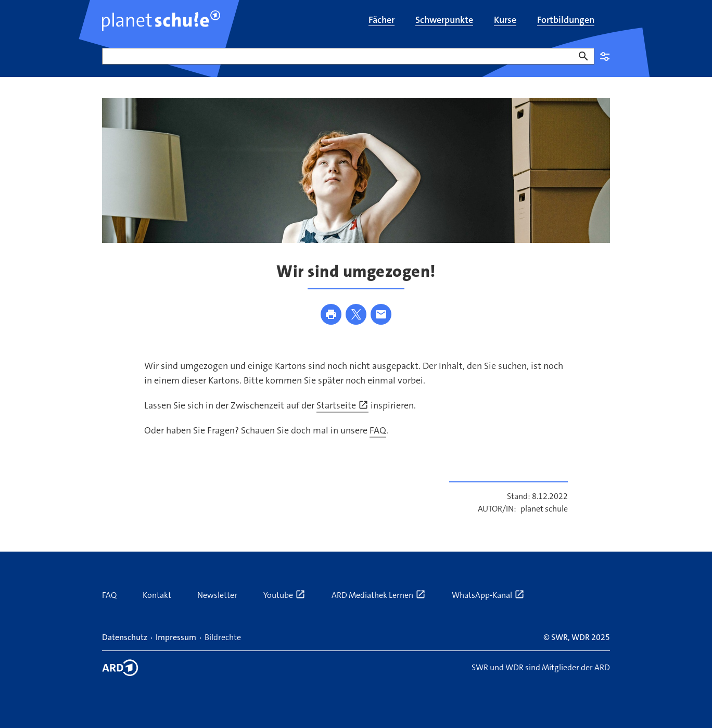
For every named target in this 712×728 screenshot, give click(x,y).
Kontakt (157, 595)
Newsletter (217, 595)
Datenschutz (125, 637)
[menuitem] (382, 21)
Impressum (176, 637)
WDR (581, 637)
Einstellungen (605, 56)
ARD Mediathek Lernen (379, 595)
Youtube (284, 595)
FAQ (378, 430)
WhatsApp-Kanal (488, 595)
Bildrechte (223, 637)
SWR (560, 637)
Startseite (342, 405)
